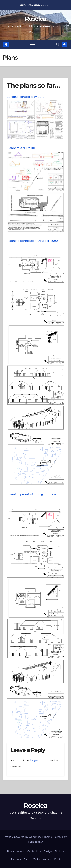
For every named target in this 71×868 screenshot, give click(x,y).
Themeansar (35, 842)
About (21, 851)
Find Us (59, 851)
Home (11, 851)
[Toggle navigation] (32, 44)
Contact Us (34, 851)
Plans (27, 859)
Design (48, 851)
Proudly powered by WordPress (23, 837)
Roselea (35, 19)
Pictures (16, 859)
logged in (37, 760)
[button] (58, 44)
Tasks (37, 859)
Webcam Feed (51, 859)
